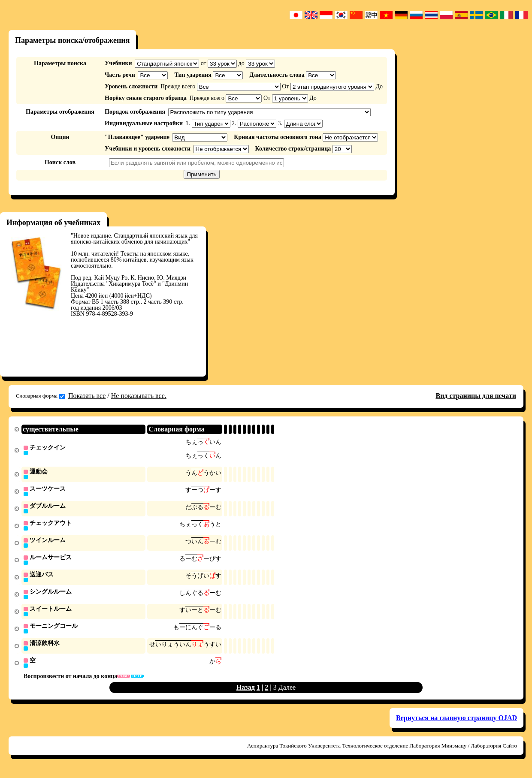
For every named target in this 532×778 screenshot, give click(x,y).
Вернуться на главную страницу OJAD (456, 724)
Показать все (87, 396)
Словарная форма (40, 396)
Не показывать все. (139, 396)
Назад (246, 693)
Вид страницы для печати (476, 396)
